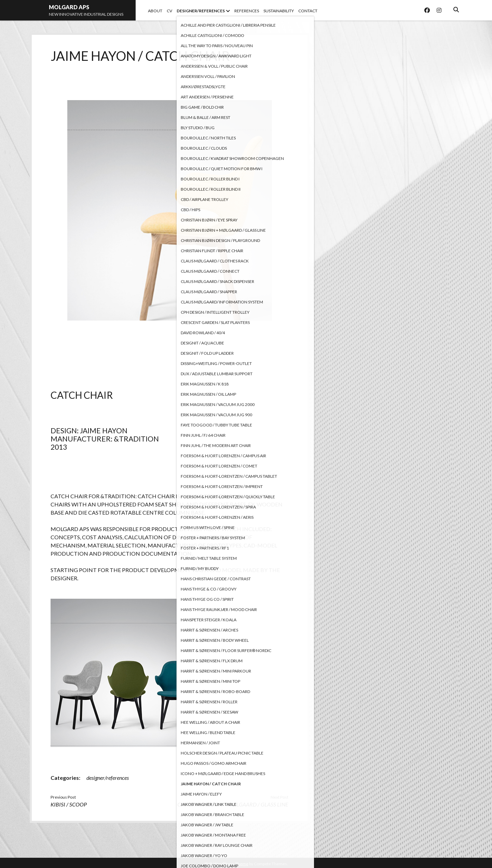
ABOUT (155, 11)
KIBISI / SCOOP (69, 804)
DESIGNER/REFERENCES (201, 11)
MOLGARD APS (69, 7)
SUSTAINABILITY (279, 11)
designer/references (108, 778)
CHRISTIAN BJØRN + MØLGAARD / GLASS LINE (233, 804)
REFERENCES (247, 11)
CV (169, 11)
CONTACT (308, 11)
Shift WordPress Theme (226, 864)
